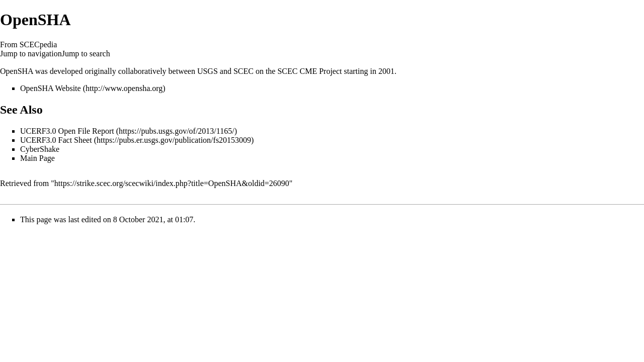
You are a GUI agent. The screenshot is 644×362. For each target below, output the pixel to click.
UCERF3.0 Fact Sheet (56, 140)
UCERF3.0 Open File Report (67, 131)
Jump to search (86, 54)
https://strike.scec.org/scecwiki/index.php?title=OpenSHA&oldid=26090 (172, 183)
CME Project (320, 71)
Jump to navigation (31, 54)
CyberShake (40, 149)
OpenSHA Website (51, 88)
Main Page (37, 158)
